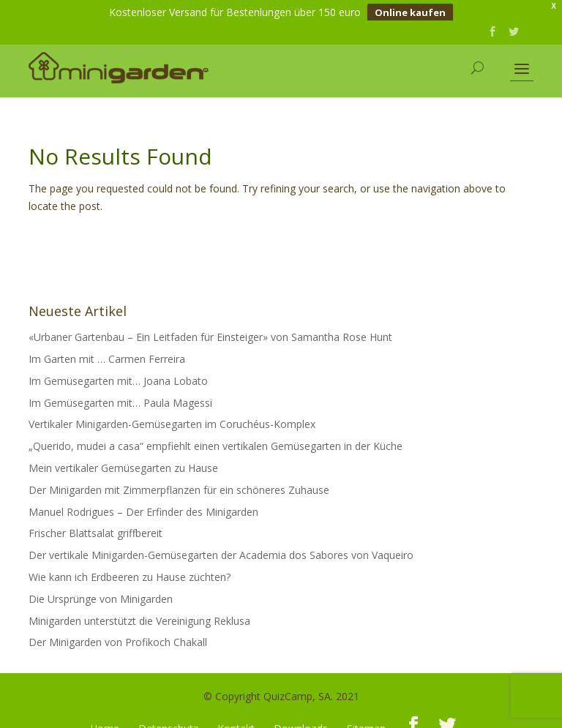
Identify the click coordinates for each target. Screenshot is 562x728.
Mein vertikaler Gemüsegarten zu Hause (123, 458)
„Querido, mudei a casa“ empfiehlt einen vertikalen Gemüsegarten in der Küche (216, 436)
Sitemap (366, 719)
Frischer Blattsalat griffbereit (95, 524)
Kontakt (236, 719)
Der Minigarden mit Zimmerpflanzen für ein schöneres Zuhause (179, 480)
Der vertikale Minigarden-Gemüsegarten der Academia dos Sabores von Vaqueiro (221, 545)
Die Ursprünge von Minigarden (101, 589)
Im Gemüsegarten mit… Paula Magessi (120, 393)
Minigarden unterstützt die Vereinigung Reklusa (139, 611)
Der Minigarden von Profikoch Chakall (118, 633)
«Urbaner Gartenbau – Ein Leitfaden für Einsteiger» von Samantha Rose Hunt (210, 327)
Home (105, 719)
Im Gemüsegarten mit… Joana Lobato (118, 371)
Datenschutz (168, 719)
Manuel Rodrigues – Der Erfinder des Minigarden (143, 502)
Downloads (301, 719)
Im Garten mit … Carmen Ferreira (107, 349)
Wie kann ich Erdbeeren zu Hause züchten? (130, 567)
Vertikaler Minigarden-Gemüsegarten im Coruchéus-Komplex (172, 415)
